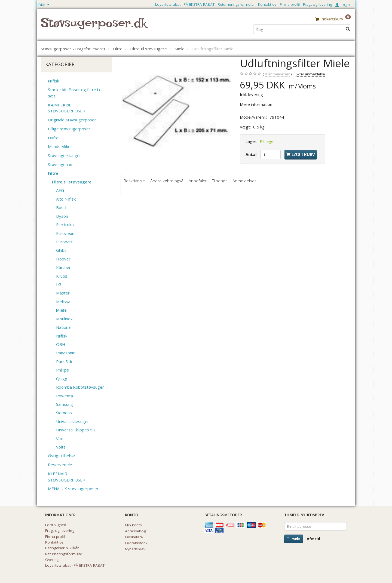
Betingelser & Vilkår (62, 548)
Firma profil (290, 4)
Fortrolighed (56, 525)
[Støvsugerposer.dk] (94, 26)
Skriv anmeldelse (310, 74)
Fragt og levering (318, 4)
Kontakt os (267, 4)
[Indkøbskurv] (333, 19)
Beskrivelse (134, 181)
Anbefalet (198, 181)
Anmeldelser (244, 181)
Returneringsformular (236, 4)
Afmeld (313, 539)
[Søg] (348, 29)
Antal (252, 154)
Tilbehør (220, 181)
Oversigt (52, 560)
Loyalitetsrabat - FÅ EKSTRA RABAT (185, 4)
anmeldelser (277, 74)
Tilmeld (294, 539)
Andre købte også (167, 181)
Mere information (256, 104)
